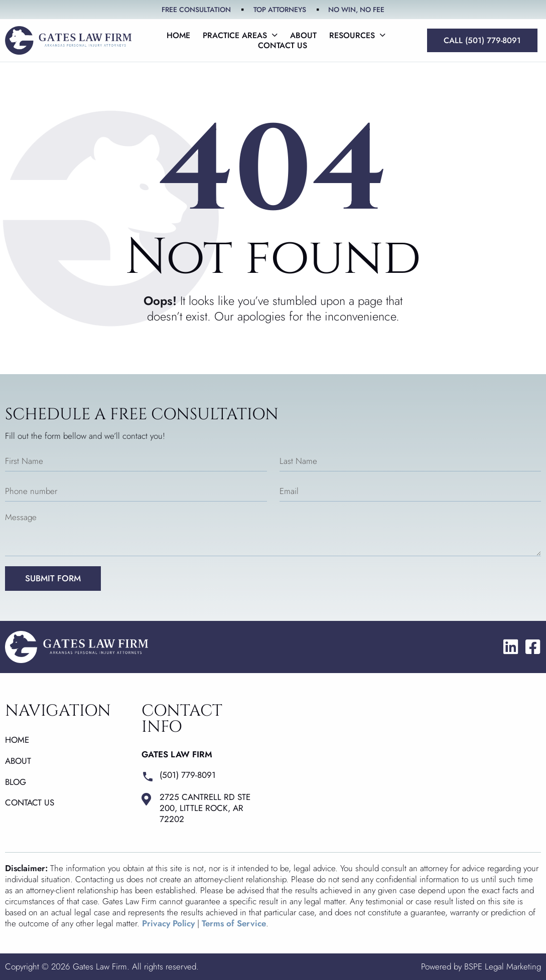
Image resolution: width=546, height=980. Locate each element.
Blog (16, 782)
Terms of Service (234, 923)
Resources (357, 36)
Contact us (283, 46)
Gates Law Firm (177, 754)
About (303, 36)
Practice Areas (240, 36)
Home (178, 36)
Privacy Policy (168, 923)
